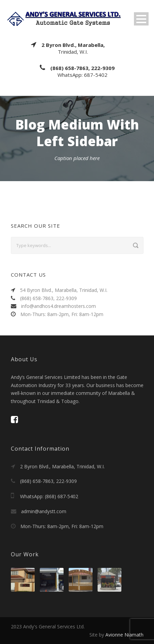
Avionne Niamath (124, 635)
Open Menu (141, 19)
